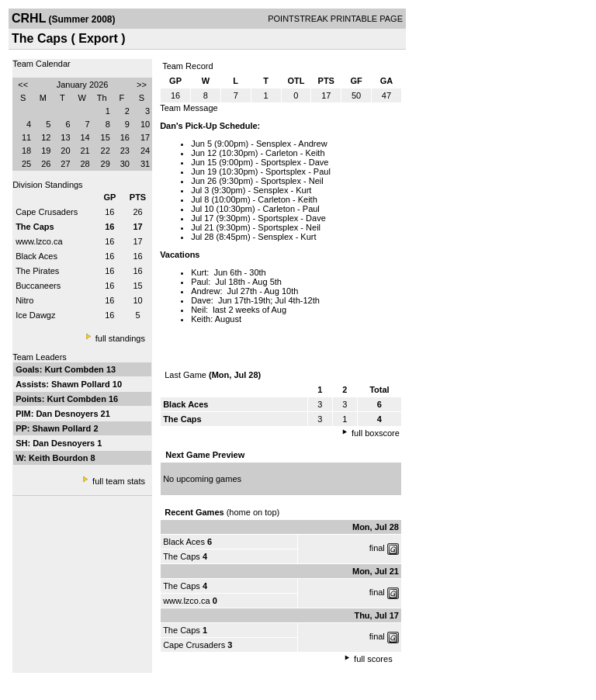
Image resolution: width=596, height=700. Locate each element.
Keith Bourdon (59, 458)
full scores (373, 659)
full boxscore (376, 433)
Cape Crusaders (47, 212)
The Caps (183, 556)
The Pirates (37, 271)
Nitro (24, 300)
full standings (120, 338)
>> (142, 85)
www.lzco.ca (39, 241)
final (377, 548)
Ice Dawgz (35, 315)
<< (23, 85)
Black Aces (36, 256)
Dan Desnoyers (68, 414)
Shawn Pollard (82, 384)
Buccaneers (38, 286)
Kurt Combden (75, 369)
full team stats (119, 481)
